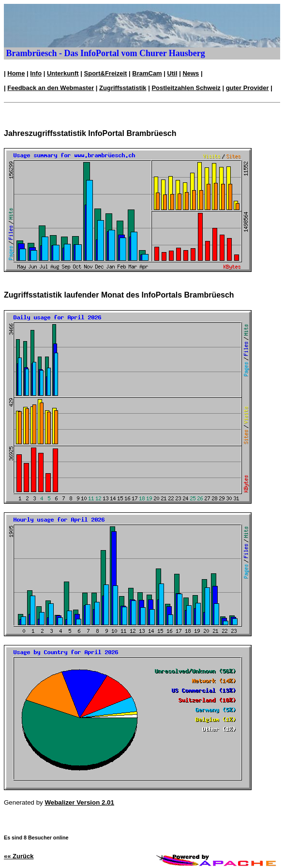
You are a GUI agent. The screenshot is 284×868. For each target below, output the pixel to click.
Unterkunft (63, 73)
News (191, 73)
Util (172, 73)
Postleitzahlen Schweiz (186, 88)
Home (16, 73)
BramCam (147, 73)
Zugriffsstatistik (123, 88)
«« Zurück (19, 856)
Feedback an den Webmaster (51, 88)
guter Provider (247, 88)
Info (36, 73)
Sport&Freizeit (106, 73)
